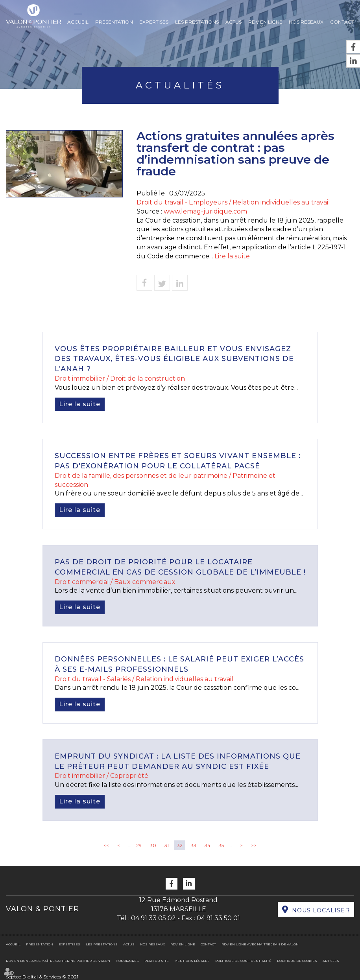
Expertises (154, 22)
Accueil (78, 22)
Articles (331, 961)
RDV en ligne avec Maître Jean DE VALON (260, 944)
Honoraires (127, 961)
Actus (234, 22)
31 (167, 845)
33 (194, 845)
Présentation (114, 22)
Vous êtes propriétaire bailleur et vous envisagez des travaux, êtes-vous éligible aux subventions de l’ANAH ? (174, 359)
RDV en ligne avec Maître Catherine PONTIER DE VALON (58, 961)
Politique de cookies (297, 961)
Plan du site (157, 961)
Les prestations (197, 22)
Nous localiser (321, 910)
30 (153, 845)
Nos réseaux (306, 22)
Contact (342, 22)
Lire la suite (232, 256)
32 (180, 845)
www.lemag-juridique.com (205, 211)
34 (208, 845)
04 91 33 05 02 (153, 918)
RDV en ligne (265, 22)
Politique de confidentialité (243, 961)
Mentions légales (192, 961)
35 (221, 845)
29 (139, 845)
